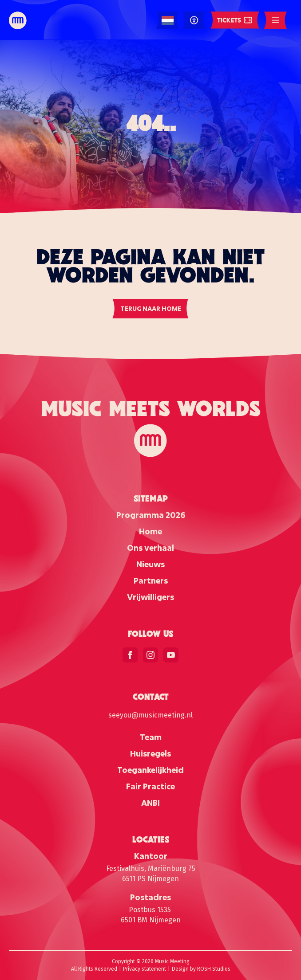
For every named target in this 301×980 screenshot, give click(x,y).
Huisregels (150, 753)
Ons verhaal (150, 548)
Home (150, 531)
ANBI (150, 803)
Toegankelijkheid (150, 770)
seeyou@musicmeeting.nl (150, 715)
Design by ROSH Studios (201, 969)
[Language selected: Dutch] (168, 21)
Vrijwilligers (150, 597)
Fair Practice (150, 786)
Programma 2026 (151, 515)
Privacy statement (145, 969)
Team (151, 737)
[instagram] (150, 655)
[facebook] (130, 655)
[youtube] (171, 655)
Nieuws (150, 564)
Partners (151, 580)
